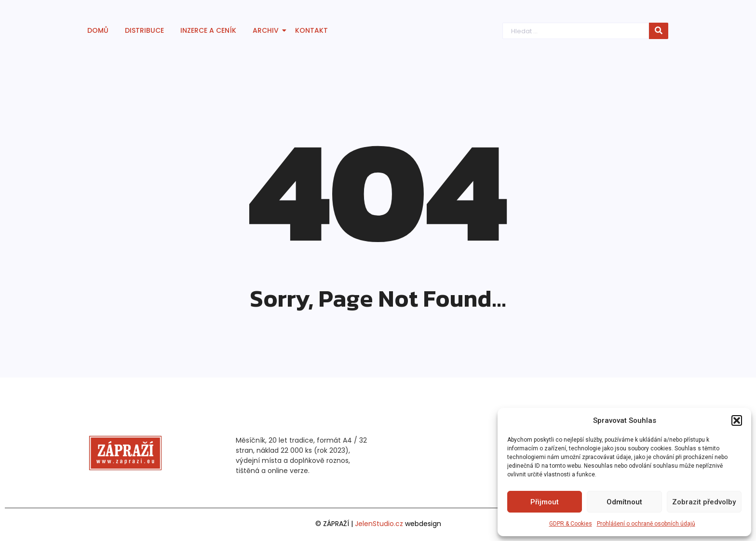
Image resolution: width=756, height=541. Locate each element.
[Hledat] (578, 31)
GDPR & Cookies (571, 524)
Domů (98, 30)
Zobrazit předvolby (704, 502)
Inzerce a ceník (208, 30)
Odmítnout (624, 502)
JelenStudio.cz (379, 524)
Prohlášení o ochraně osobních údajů (646, 524)
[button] (737, 420)
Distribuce (144, 30)
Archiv (267, 30)
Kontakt (311, 30)
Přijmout (545, 502)
